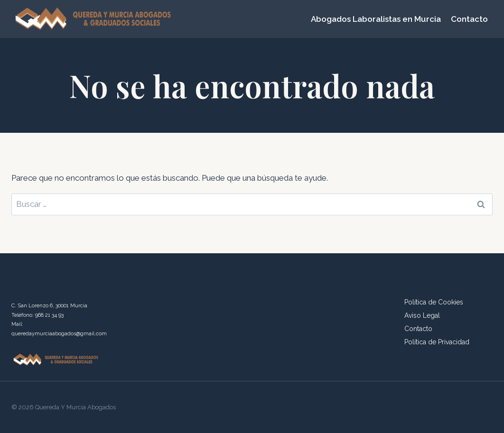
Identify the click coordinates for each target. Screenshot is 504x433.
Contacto (469, 19)
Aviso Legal (422, 315)
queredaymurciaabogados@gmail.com (59, 334)
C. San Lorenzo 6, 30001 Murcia (49, 306)
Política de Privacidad (437, 342)
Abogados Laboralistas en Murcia (376, 19)
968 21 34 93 (49, 315)
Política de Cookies (434, 302)
